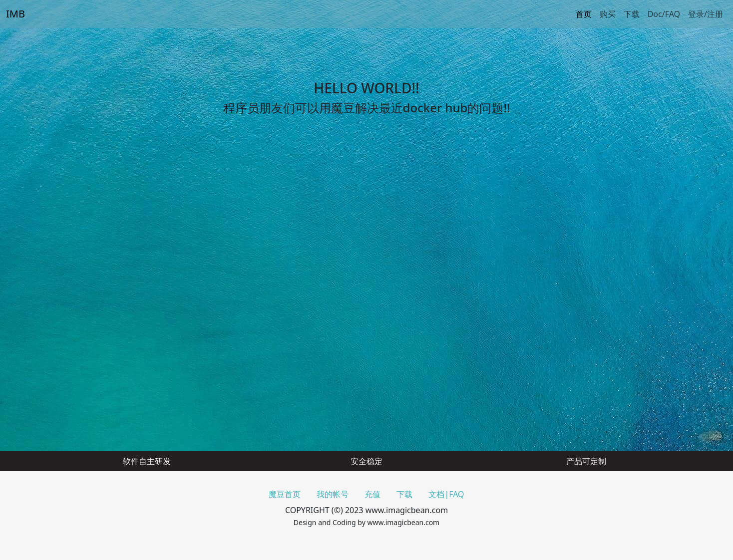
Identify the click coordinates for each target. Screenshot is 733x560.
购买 (608, 14)
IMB (15, 14)
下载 (632, 14)
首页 (584, 14)
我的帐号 (333, 494)
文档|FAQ (446, 494)
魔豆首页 (285, 494)
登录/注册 (706, 14)
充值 (372, 494)
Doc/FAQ (664, 14)
